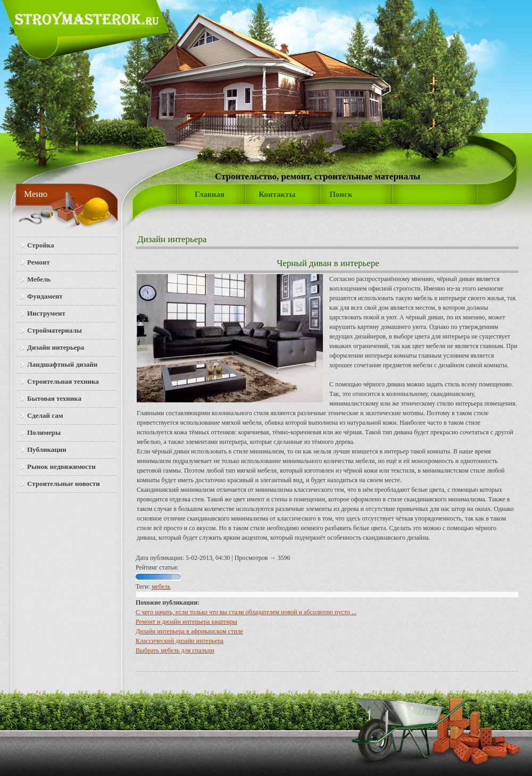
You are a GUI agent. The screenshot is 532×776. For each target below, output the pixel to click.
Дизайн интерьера (172, 239)
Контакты (277, 194)
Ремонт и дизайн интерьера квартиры (186, 622)
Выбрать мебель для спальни (175, 650)
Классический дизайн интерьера (180, 641)
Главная (210, 194)
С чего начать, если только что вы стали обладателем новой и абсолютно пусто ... (246, 612)
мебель (161, 587)
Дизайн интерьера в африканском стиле (189, 631)
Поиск (341, 194)
